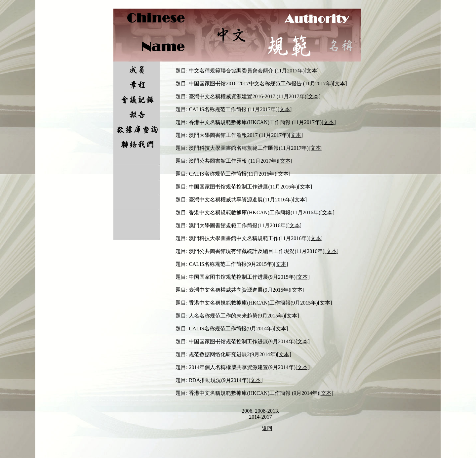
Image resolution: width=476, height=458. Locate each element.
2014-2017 (260, 417)
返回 (267, 428)
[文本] (312, 71)
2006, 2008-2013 (260, 411)
